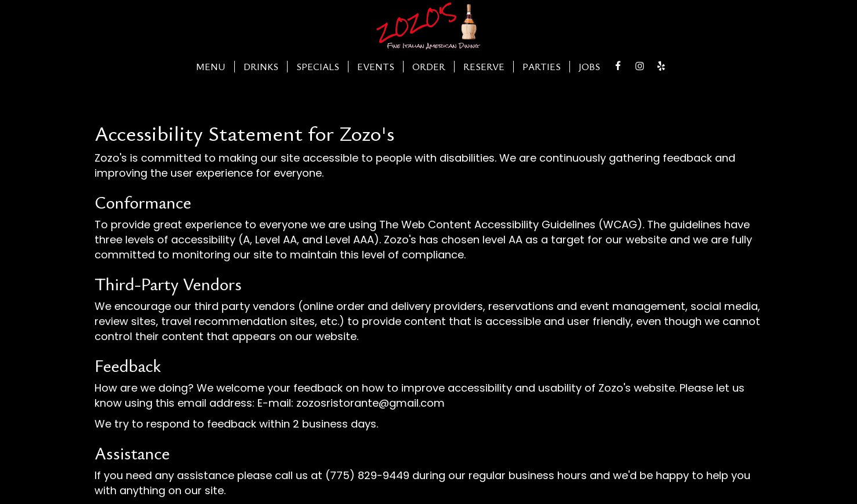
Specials (318, 67)
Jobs (589, 67)
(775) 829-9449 (367, 475)
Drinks (261, 67)
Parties (542, 67)
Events (376, 67)
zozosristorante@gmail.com (371, 403)
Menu (211, 67)
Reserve (484, 67)
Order (429, 67)
